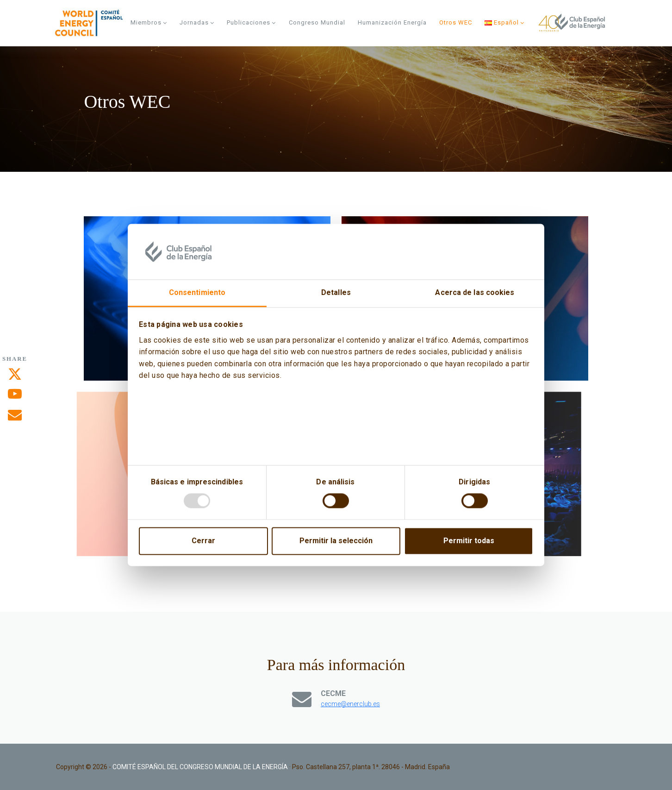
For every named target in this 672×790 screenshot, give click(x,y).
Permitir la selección (336, 541)
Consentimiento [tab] (197, 292)
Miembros (149, 22)
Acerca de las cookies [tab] (475, 292)
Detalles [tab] (336, 292)
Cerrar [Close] (203, 541)
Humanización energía (392, 22)
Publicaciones (251, 22)
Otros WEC (456, 22)
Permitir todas (469, 541)
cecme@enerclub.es (350, 704)
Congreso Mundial (317, 22)
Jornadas (197, 22)
